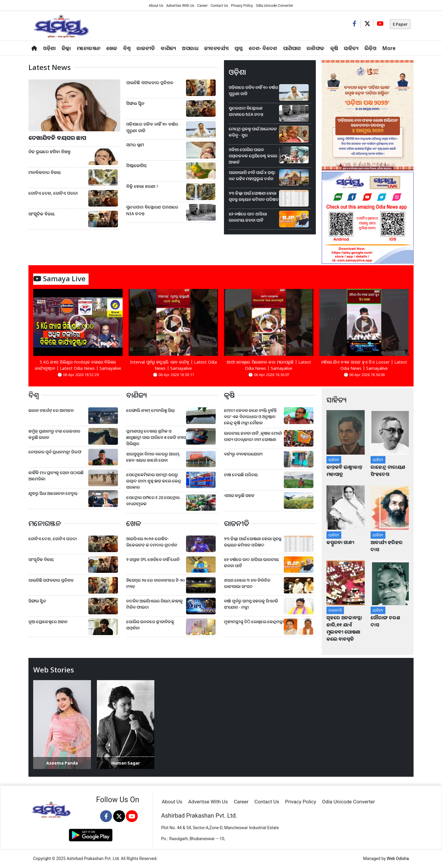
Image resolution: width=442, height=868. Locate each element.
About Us (156, 6)
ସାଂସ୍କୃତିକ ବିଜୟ (41, 214)
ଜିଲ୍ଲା (66, 48)
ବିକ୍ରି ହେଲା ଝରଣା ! (142, 186)
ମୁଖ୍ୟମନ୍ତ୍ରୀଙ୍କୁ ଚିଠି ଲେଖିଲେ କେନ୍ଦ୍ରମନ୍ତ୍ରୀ (254, 622)
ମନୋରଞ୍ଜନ (89, 48)
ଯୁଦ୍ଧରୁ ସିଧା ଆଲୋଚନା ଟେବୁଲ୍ (53, 493)
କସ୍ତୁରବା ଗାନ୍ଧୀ (340, 542)
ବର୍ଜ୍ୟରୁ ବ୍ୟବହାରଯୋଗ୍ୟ (243, 454)
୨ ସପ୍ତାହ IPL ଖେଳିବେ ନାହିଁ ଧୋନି (153, 559)
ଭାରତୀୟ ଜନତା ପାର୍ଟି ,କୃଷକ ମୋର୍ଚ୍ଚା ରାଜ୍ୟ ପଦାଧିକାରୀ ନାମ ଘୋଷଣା (253, 436)
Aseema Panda (62, 763)
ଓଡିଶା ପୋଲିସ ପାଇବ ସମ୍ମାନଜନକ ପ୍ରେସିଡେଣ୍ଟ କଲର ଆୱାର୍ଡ (253, 156)
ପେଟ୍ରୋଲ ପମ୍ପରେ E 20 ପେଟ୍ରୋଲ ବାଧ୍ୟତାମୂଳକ (153, 501)
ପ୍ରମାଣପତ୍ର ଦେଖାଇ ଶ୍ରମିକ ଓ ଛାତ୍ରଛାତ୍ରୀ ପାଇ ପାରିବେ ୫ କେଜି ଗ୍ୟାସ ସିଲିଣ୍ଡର (156, 437)
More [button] (389, 48)
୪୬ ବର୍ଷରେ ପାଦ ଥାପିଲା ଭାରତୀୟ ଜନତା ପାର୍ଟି (248, 217)
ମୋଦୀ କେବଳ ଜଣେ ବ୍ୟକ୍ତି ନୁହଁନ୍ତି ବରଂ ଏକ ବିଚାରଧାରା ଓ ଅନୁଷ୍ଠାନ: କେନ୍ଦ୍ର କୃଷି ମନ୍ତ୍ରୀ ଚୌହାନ (250, 417)
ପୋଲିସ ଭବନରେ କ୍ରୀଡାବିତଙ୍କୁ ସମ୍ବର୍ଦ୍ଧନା (150, 625)
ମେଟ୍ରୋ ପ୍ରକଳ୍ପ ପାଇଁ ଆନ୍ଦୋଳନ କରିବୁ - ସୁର (253, 132)
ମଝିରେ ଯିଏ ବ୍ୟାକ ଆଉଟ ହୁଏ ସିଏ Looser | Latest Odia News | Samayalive (364, 365)
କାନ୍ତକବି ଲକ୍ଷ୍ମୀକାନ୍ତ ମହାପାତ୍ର (344, 471)
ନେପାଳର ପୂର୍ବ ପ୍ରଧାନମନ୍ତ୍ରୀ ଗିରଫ (55, 452)
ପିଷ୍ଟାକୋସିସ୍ (136, 166)
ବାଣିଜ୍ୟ (168, 48)
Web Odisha (398, 859)
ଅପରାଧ (190, 48)
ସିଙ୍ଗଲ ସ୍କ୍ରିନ (135, 103)
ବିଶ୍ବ (127, 48)
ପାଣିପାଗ (292, 48)
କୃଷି (334, 48)
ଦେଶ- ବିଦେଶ (263, 48)
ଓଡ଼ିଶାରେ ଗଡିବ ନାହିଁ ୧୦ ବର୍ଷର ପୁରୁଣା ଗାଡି (152, 127)
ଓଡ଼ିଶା (49, 48)
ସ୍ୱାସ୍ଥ (239, 48)
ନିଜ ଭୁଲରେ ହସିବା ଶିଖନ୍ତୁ (49, 152)
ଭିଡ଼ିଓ (370, 48)
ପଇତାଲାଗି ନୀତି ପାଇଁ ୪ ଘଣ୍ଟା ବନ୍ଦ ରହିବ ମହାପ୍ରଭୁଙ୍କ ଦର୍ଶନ (252, 175)
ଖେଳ (112, 48)
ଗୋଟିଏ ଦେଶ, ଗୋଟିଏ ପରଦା (53, 193)
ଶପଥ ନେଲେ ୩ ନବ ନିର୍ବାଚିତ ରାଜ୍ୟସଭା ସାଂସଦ (247, 583)
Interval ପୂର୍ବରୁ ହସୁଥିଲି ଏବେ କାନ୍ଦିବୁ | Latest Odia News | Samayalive (173, 365)
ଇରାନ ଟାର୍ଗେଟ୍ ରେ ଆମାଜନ (51, 410)
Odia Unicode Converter (275, 6)
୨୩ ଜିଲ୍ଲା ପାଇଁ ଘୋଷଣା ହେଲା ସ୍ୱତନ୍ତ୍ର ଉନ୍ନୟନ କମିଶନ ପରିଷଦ (254, 196)
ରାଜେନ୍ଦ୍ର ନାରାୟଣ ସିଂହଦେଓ (388, 471)
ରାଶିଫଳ (316, 48)
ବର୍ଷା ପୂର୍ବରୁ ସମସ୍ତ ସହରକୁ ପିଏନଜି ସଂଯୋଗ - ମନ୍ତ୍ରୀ (251, 604)
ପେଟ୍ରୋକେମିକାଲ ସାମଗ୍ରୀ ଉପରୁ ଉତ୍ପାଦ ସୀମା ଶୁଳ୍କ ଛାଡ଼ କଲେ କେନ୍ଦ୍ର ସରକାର (154, 481)
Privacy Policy (242, 6)
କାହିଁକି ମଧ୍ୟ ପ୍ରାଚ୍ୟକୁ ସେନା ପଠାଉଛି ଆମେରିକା (56, 476)
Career (202, 6)
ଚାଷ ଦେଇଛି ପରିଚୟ (241, 475)
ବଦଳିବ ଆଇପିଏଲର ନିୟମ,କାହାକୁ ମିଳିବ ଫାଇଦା (154, 604)
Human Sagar (126, 763)
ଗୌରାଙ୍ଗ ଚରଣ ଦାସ (385, 621)
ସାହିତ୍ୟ (351, 48)
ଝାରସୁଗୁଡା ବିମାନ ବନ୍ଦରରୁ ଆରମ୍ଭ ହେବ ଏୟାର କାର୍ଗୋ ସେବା (153, 457)
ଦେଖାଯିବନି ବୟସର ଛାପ (57, 138)
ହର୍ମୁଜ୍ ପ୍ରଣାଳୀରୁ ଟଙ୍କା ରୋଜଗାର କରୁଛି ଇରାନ (54, 434)
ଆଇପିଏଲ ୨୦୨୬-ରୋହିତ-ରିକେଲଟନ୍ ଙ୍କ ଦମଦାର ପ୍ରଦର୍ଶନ (152, 542)
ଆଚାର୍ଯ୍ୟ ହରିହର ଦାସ (387, 546)
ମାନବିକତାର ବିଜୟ (45, 172)
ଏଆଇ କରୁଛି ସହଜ (239, 495)
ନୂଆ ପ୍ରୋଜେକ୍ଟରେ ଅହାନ (48, 622)
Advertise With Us (180, 6)
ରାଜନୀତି (146, 48)
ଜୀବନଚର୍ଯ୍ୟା (216, 48)
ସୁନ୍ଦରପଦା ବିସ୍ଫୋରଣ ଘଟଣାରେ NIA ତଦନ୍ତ (152, 210)
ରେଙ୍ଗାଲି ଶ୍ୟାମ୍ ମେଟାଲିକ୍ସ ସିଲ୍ (150, 410)
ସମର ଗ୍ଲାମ (135, 145)
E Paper (400, 24)
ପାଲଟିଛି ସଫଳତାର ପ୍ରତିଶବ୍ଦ (150, 83)
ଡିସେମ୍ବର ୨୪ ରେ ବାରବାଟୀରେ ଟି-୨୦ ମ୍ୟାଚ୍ (156, 583)
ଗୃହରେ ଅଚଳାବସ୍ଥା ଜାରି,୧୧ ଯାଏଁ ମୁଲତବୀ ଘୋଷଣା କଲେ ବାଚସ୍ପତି (344, 628)
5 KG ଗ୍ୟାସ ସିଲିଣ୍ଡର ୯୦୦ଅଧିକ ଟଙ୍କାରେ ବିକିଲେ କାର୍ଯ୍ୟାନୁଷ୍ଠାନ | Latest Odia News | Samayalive (78, 365)
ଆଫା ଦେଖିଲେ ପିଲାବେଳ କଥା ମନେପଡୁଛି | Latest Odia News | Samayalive (269, 365)
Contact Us (219, 6)
